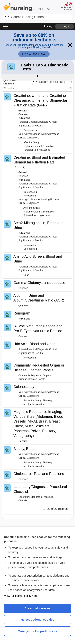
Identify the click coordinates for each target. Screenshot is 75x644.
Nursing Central (27, 7)
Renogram (22, 313)
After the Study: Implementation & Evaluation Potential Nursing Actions (39, 146)
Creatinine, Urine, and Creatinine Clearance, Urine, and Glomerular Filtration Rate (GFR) (40, 100)
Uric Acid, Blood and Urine (34, 344)
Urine (26, 275)
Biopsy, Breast (25, 449)
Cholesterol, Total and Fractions (39, 474)
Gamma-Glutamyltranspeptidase (39, 283)
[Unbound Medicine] (67, 6)
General (23, 111)
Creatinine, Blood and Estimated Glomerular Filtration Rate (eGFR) (39, 162)
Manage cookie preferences (37, 631)
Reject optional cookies (38, 619)
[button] (64, 26)
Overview (23, 114)
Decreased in (30, 130)
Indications (24, 118)
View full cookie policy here (21, 596)
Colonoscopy (24, 387)
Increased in (30, 196)
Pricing (48, 26)
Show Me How (34, 54)
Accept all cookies (37, 608)
